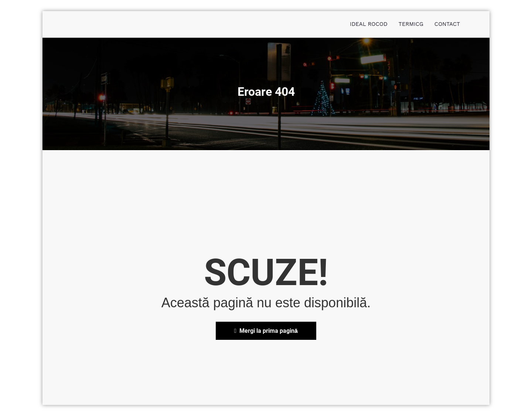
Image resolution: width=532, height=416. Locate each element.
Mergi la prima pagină (266, 331)
